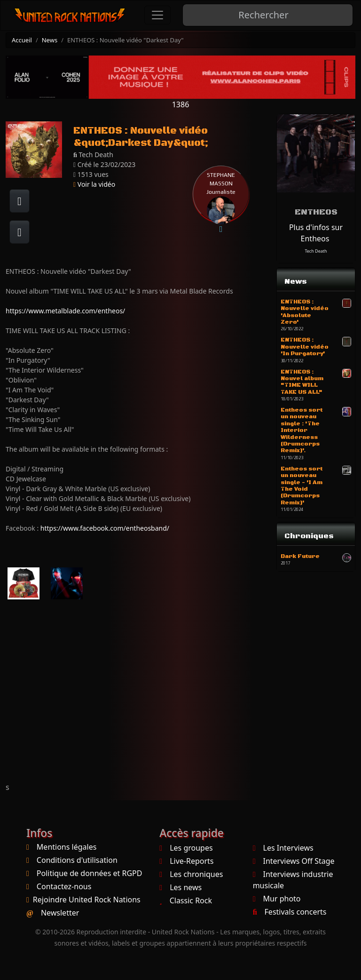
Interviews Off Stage (294, 861)
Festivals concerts (290, 912)
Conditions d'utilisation (77, 860)
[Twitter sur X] (20, 232)
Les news (180, 887)
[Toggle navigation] (157, 15)
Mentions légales (67, 847)
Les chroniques (191, 874)
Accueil (22, 40)
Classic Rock (186, 900)
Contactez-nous (64, 886)
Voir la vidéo (94, 184)
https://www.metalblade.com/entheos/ (65, 311)
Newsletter (60, 913)
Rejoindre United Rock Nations (87, 900)
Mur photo (277, 899)
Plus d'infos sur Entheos (316, 233)
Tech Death (316, 251)
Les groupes (186, 848)
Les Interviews (283, 848)
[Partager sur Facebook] (20, 201)
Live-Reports (186, 861)
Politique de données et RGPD (90, 873)
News (50, 40)
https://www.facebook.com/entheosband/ (105, 528)
